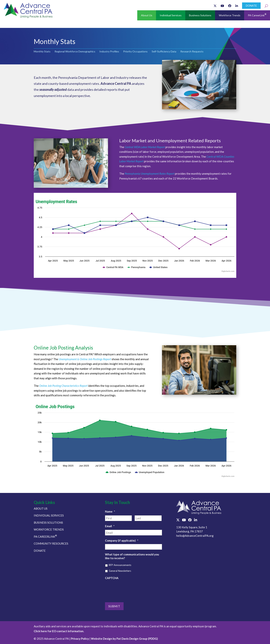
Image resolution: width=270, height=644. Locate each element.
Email (110, 526)
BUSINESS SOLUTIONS (48, 523)
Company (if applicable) (122, 540)
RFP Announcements (120, 565)
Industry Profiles (109, 52)
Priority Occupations (135, 52)
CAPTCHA (112, 578)
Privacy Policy (80, 639)
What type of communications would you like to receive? (132, 556)
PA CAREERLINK (45, 537)
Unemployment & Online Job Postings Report (85, 359)
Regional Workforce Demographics (75, 52)
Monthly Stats (42, 52)
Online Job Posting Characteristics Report (63, 386)
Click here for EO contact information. (59, 631)
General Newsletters (120, 571)
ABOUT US (41, 508)
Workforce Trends (230, 15)
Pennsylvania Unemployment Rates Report (150, 174)
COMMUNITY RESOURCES (51, 543)
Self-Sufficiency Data (164, 52)
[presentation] (133, 589)
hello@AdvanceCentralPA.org (195, 536)
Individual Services (171, 15)
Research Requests (192, 52)
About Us (147, 15)
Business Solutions (200, 15)
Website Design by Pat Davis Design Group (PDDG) (124, 639)
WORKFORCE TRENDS (49, 529)
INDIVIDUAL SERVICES (49, 515)
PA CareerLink (257, 15)
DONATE (251, 6)
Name (110, 511)
